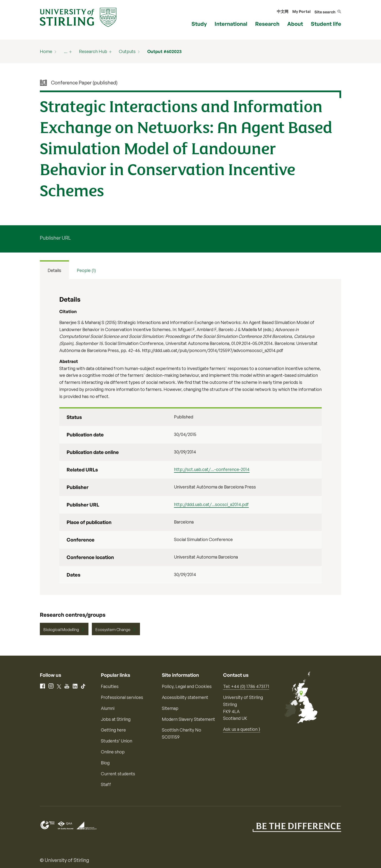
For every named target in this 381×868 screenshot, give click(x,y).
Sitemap (170, 708)
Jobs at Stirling (116, 719)
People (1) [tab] (86, 270)
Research (267, 24)
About (295, 24)
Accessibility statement (185, 697)
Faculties (110, 686)
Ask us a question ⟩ (242, 729)
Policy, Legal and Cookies (187, 686)
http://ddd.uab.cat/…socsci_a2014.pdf (211, 504)
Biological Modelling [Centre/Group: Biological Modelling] (61, 630)
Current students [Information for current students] (118, 774)
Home (46, 51)
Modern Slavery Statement (188, 719)
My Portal (301, 11)
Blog (105, 763)
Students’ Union (117, 741)
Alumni (108, 708)
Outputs (127, 51)
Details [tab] (54, 270)
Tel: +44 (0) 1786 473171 (246, 686)
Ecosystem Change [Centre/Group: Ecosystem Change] (113, 630)
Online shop (113, 752)
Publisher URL (55, 238)
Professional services (122, 697)
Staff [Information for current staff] (106, 784)
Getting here (113, 730)
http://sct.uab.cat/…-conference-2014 (212, 469)
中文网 (283, 11)
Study (199, 24)
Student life (326, 24)
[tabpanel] (190, 437)
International (231, 24)
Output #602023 (164, 51)
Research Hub (93, 51)
